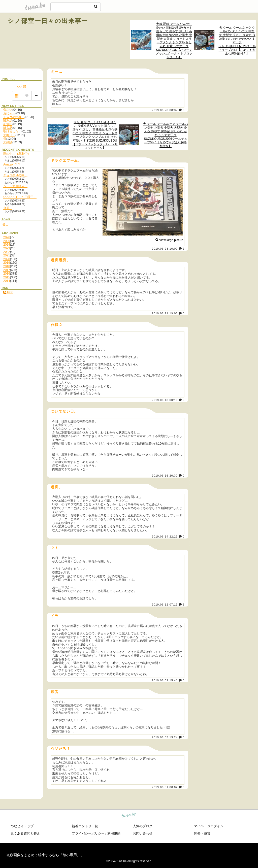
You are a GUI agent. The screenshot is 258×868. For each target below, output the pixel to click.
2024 (7, 245)
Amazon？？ (12, 164)
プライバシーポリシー (88, 833)
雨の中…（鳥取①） (17, 154)
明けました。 (12, 131)
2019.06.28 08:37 (165, 110)
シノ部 (21, 87)
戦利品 (8, 121)
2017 (7, 270)
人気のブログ (143, 826)
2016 (7, 274)
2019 (7, 263)
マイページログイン (209, 826)
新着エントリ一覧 (85, 826)
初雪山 (8, 124)
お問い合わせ (143, 833)
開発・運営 (202, 833)
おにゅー (9, 113)
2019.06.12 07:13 (165, 605)
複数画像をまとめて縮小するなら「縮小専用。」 (45, 855)
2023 (7, 248)
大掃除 (8, 142)
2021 (7, 255)
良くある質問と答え (25, 833)
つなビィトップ (22, 826)
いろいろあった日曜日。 (20, 197)
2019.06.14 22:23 (165, 537)
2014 (7, 281)
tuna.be (129, 816)
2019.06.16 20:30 (165, 476)
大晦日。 (9, 135)
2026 (7, 237)
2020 (7, 259)
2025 (7, 241)
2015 (7, 277)
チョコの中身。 (14, 117)
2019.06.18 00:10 (165, 400)
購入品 (8, 128)
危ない (8, 110)
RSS (8, 292)
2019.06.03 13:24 (165, 737)
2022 (7, 252)
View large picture (169, 240)
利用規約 (114, 833)
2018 (7, 266)
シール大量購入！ (15, 186)
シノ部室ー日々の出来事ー (48, 21)
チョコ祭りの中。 (15, 175)
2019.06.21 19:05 (165, 313)
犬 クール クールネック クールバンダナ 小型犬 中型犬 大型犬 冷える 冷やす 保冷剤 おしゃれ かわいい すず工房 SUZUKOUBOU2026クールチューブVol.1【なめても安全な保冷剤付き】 (237, 41)
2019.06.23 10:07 (165, 249)
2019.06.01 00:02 (165, 787)
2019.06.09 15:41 (165, 680)
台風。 (8, 208)
